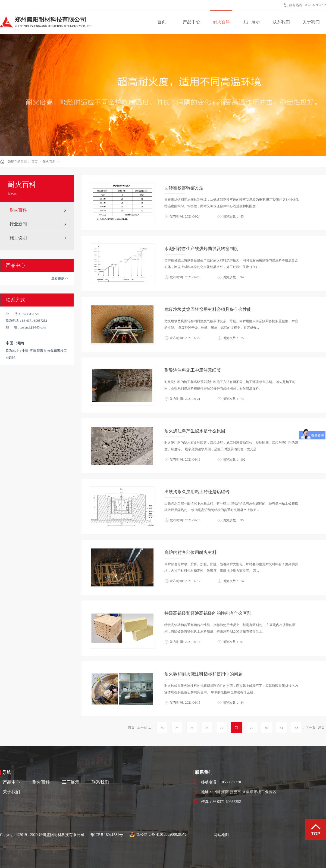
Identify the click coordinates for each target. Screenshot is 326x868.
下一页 (311, 727)
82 (296, 728)
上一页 (142, 727)
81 (281, 728)
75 (192, 728)
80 (267, 728)
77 (222, 728)
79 (252, 728)
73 (162, 728)
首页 (162, 22)
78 (237, 727)
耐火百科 (49, 162)
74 (177, 728)
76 (207, 728)
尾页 (321, 727)
